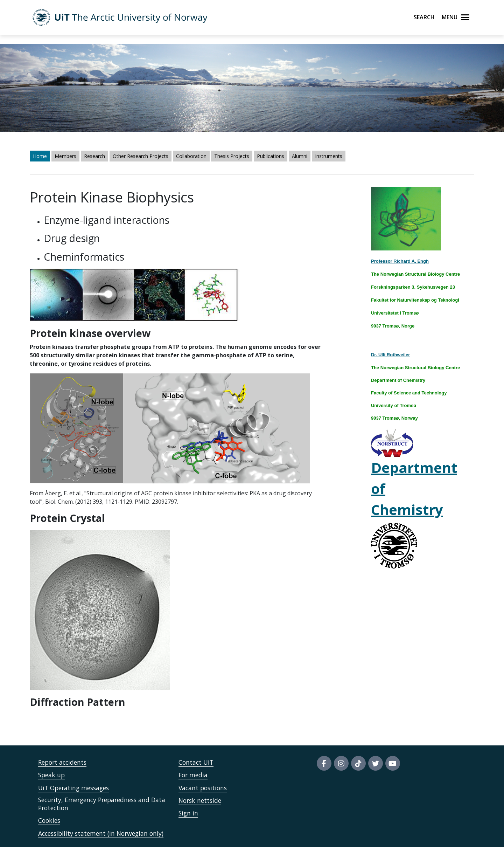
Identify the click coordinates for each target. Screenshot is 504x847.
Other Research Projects (141, 156)
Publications (271, 156)
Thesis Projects (232, 156)
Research (94, 156)
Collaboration (191, 156)
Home (40, 156)
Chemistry (407, 509)
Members (65, 156)
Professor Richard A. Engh (400, 261)
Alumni (300, 156)
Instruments (329, 156)
